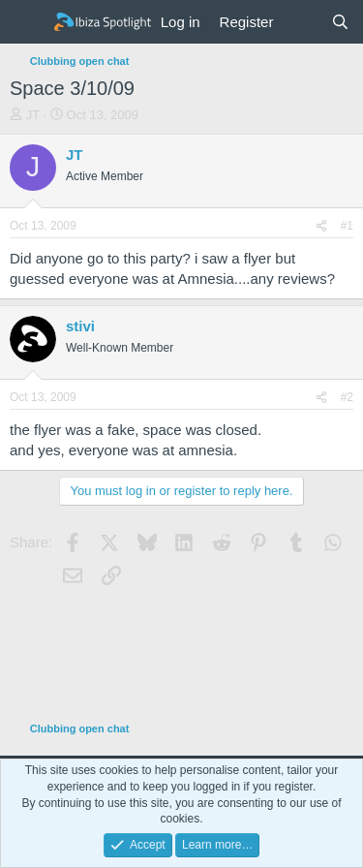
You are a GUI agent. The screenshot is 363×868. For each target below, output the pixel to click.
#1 (347, 226)
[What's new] (302, 22)
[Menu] (27, 22)
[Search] (340, 22)
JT (33, 115)
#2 (347, 397)
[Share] (321, 226)
